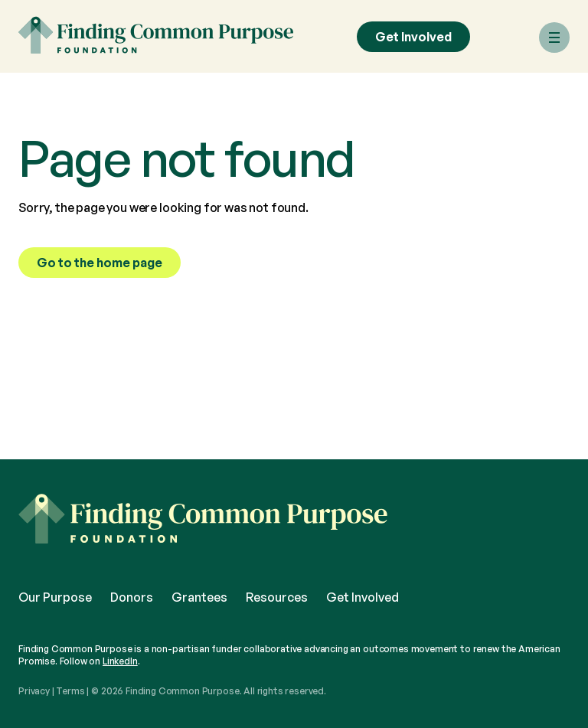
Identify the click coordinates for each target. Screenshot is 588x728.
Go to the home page (100, 263)
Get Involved (413, 37)
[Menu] (554, 38)
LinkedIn (120, 661)
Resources (277, 597)
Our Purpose (55, 597)
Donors (132, 597)
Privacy (34, 691)
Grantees (199, 597)
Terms (70, 691)
